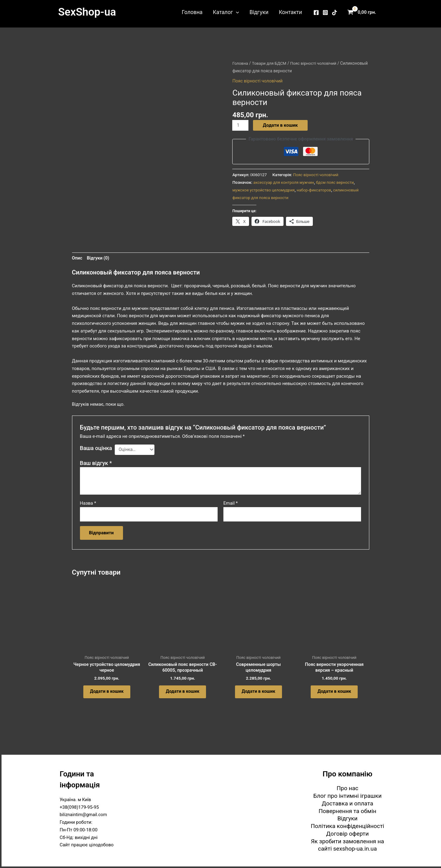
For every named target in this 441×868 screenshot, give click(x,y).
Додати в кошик (281, 125)
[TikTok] (334, 13)
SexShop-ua (87, 12)
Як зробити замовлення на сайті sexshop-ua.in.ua (348, 845)
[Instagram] (325, 13)
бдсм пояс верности (338, 182)
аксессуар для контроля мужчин (285, 182)
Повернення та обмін (347, 811)
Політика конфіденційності (347, 826)
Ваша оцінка (96, 449)
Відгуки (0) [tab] (99, 258)
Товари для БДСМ (270, 63)
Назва (88, 504)
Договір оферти (347, 834)
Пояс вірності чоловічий (258, 81)
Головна (192, 12)
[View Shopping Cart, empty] (363, 12)
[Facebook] (316, 13)
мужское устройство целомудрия (265, 190)
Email (231, 504)
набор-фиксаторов (317, 190)
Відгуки (259, 12)
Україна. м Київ (76, 800)
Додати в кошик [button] (107, 695)
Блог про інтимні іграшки (348, 796)
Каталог (226, 12)
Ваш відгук (96, 464)
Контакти (291, 12)
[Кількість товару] (240, 125)
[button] (236, 12)
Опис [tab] (77, 258)
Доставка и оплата (347, 803)
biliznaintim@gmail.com (84, 815)
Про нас (347, 788)
